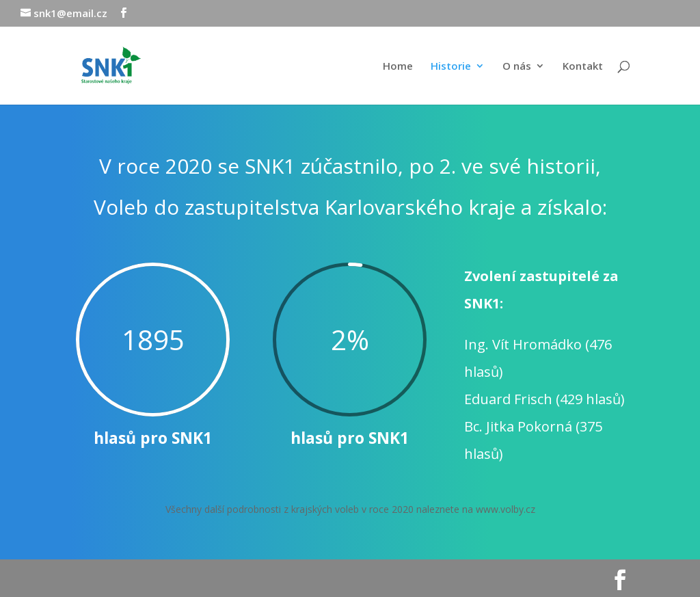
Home (398, 67)
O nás (517, 67)
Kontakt (583, 67)
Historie (451, 67)
